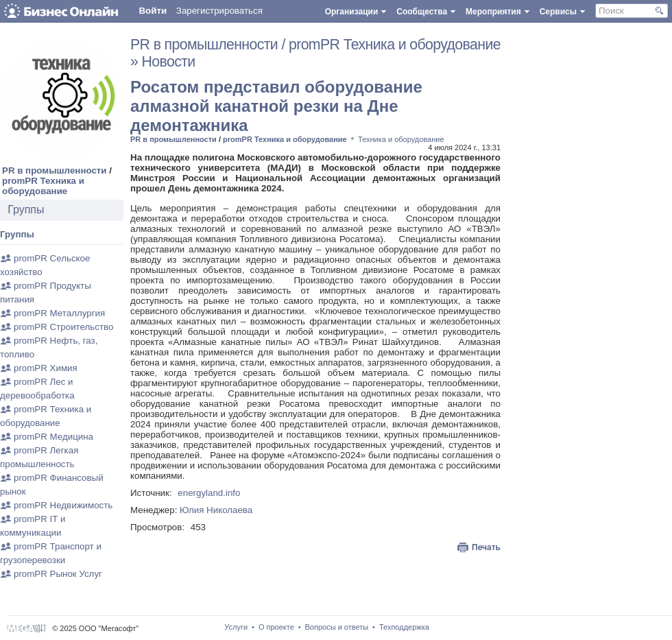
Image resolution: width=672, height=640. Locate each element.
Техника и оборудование (401, 139)
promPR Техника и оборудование (43, 186)
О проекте (276, 627)
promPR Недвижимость (63, 505)
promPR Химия (46, 368)
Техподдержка (404, 627)
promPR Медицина (53, 437)
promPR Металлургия (59, 313)
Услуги (236, 627)
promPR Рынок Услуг (58, 574)
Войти (153, 11)
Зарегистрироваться (219, 11)
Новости (169, 62)
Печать (486, 547)
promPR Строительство (63, 327)
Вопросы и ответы (337, 627)
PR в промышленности (55, 170)
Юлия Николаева (216, 510)
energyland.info (209, 493)
